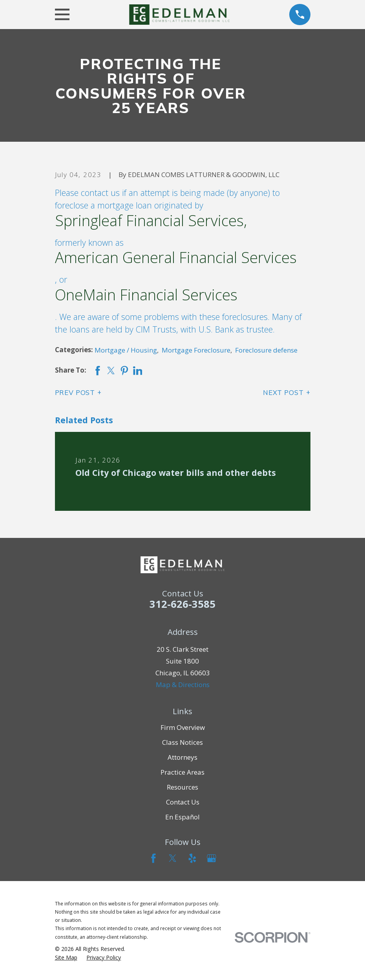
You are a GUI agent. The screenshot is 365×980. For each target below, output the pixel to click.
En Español (182, 817)
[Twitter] (173, 858)
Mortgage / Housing (126, 350)
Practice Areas (182, 772)
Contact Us (183, 802)
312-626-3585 (182, 604)
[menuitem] (66, 958)
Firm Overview (183, 727)
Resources (182, 787)
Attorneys (182, 757)
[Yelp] (192, 858)
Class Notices (182, 742)
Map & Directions (183, 685)
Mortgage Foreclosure (196, 350)
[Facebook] (153, 858)
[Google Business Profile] (212, 858)
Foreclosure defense (266, 350)
